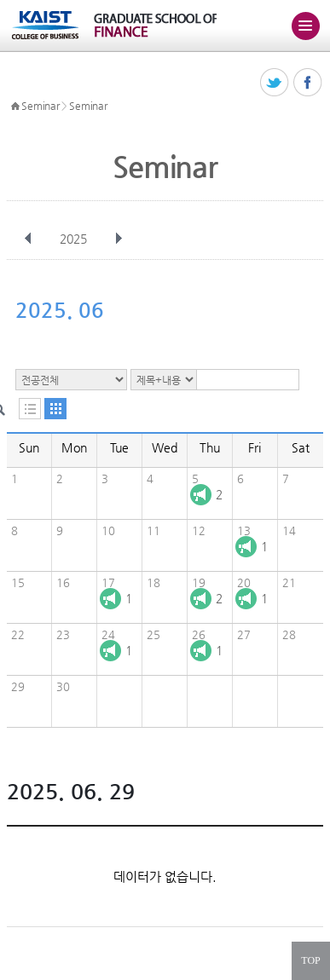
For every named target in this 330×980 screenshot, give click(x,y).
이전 (28, 239)
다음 (119, 239)
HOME (15, 107)
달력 (55, 409)
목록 (30, 409)
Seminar (40, 106)
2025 (75, 239)
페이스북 (308, 83)
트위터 (275, 83)
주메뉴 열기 (305, 26)
